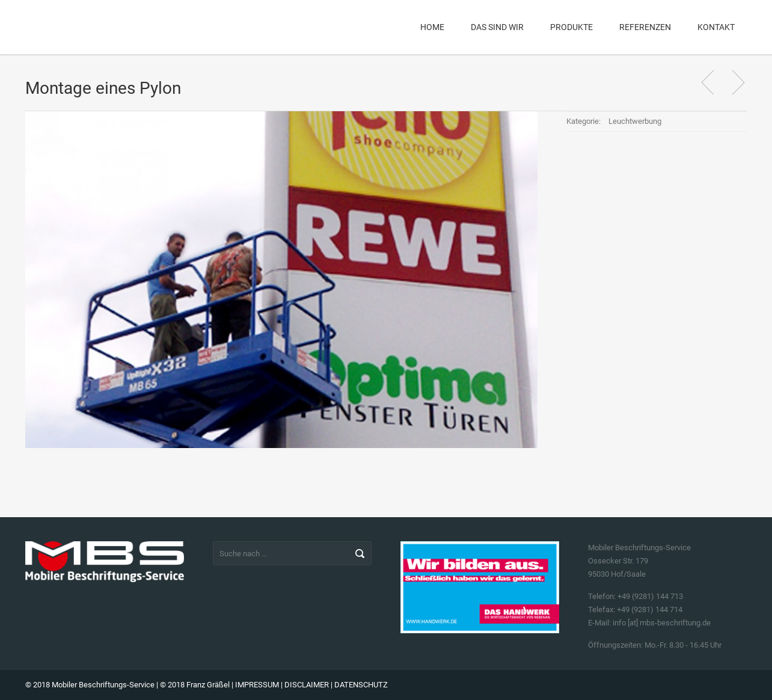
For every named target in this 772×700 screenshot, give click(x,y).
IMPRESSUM (257, 685)
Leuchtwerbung (635, 121)
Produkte (571, 27)
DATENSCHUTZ (361, 685)
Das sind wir (497, 27)
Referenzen (645, 27)
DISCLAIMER (307, 685)
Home (432, 27)
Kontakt (716, 27)
